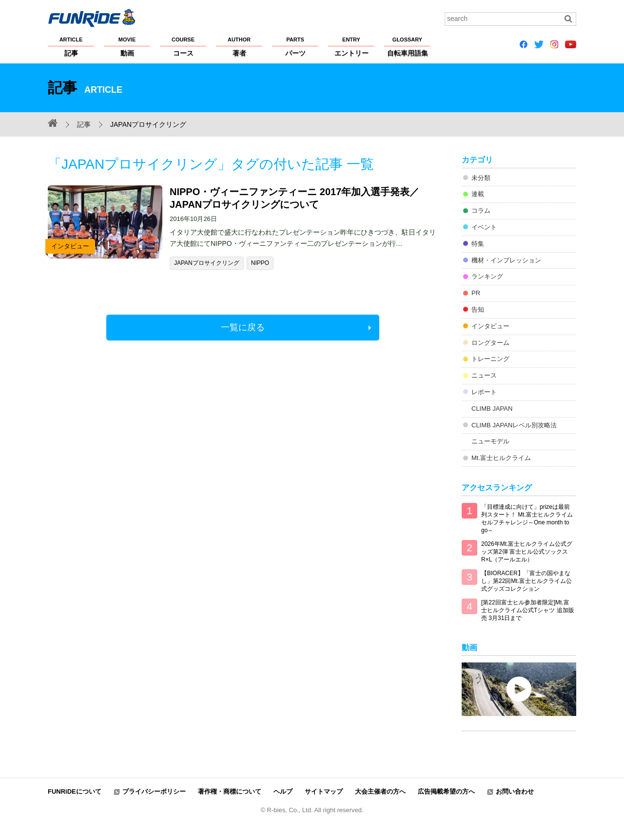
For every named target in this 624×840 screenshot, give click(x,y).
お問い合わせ (515, 791)
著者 (239, 46)
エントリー (351, 46)
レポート (484, 392)
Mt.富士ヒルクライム (501, 458)
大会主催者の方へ (380, 791)
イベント (484, 227)
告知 (478, 310)
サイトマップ (324, 791)
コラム (481, 210)
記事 (71, 46)
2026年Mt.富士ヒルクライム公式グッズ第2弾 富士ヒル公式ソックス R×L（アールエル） (527, 552)
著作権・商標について (230, 791)
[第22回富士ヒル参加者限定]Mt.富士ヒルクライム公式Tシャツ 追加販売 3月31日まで (528, 610)
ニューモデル (490, 441)
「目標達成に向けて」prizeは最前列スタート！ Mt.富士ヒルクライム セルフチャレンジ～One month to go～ (527, 519)
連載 (478, 194)
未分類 (481, 178)
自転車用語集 (407, 46)
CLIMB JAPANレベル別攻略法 (514, 425)
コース (183, 46)
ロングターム (490, 343)
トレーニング (490, 359)
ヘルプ (283, 791)
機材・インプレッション (506, 260)
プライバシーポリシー (154, 791)
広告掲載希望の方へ (446, 791)
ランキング (487, 276)
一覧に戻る (243, 327)
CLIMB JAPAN (492, 409)
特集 (478, 244)
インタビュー (490, 326)
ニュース (484, 375)
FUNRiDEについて (75, 791)
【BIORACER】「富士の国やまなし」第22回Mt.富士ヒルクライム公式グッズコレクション (526, 581)
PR (476, 293)
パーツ (295, 46)
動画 (127, 46)
